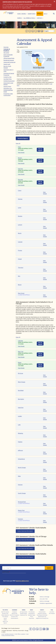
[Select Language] (49, 31)
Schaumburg (21, 459)
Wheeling (20, 433)
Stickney (20, 199)
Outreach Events (42, 612)
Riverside (20, 180)
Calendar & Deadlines (7, 50)
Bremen (20, 216)
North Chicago (22, 468)
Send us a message (45, 597)
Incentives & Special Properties (9, 74)
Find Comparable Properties (8, 56)
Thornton (21, 268)
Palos (19, 147)
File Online (6, 53)
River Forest (21, 293)
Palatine (20, 442)
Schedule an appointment (46, 603)
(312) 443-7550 (44, 599)
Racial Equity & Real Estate (42, 615)
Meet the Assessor (5, 612)
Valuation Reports (23, 138)
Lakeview (20, 341)
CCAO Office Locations (20, 634)
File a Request (52, 613)
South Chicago (22, 493)
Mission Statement (5, 615)
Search (20, 18)
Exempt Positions (24, 613)
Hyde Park (21, 408)
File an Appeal (40, 150)
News (32, 610)
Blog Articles (32, 618)
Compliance (14, 612)
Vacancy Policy (7, 87)
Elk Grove (20, 373)
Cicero (20, 191)
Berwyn (20, 158)
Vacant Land (7, 64)
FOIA (52, 610)
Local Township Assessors (8, 634)
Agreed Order (14, 613)
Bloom (20, 285)
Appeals (40, 14)
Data (46, 14)
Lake (19, 425)
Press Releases (32, 612)
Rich (19, 276)
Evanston (20, 519)
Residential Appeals (9, 60)
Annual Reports (32, 613)
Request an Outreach (42, 613)
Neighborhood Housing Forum (42, 618)
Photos (32, 617)
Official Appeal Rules (9, 58)
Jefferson (20, 450)
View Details (21, 153)
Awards (5, 618)
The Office (5, 610)
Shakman (15, 610)
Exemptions (32, 14)
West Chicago (22, 382)
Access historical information (25, 531)
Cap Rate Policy (8, 79)
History (5, 620)
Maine (20, 362)
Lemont (20, 225)
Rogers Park (21, 510)
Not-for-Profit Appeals (7, 67)
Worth (20, 233)
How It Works (22, 14)
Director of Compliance (15, 615)
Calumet (20, 242)
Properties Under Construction (8, 95)
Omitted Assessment (9, 81)
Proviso (20, 250)
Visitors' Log (5, 621)
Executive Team (5, 613)
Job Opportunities (24, 612)
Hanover (20, 485)
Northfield (21, 390)
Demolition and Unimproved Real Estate (8, 90)
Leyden (20, 416)
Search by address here (22, 581)
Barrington (21, 399)
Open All (18, 143)
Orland (20, 259)
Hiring (24, 610)
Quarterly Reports (14, 618)
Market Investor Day (42, 617)
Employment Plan (24, 615)
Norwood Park (22, 502)
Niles (19, 476)
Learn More (52, 612)
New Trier (21, 352)
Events (42, 610)
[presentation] (14, 577)
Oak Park (20, 169)
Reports (5, 623)
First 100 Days (5, 617)
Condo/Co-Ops (7, 77)
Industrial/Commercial (9, 62)
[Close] (54, 1)
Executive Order (14, 617)
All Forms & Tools (30, 18)
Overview (6, 47)
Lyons (20, 208)
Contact (40, 18)
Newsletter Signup (32, 615)
